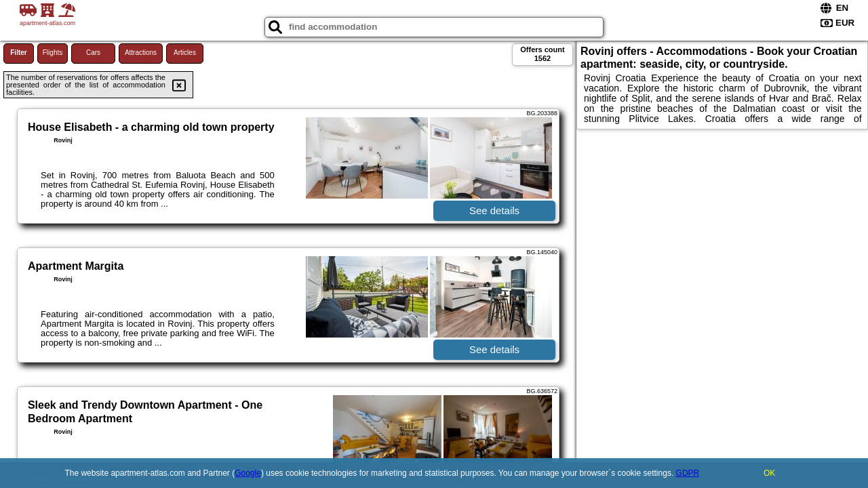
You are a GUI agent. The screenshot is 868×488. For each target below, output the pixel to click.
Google (248, 473)
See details (494, 210)
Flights (53, 53)
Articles (185, 53)
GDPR (688, 473)
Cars (93, 53)
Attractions (141, 53)
